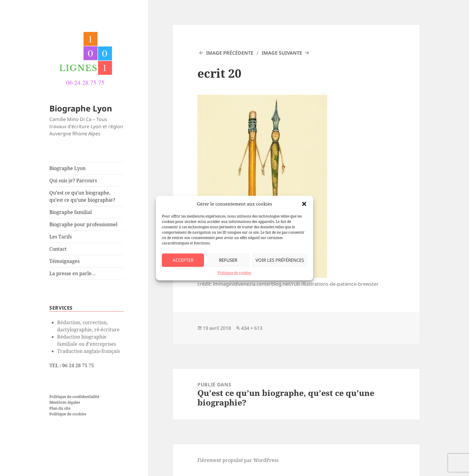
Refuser (228, 260)
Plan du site (60, 408)
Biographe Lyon (81, 108)
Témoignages (64, 261)
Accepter (183, 260)
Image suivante (282, 53)
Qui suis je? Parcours (73, 180)
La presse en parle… (73, 273)
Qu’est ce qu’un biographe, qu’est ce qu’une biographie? (82, 196)
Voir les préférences (280, 260)
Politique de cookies (234, 273)
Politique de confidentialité (74, 397)
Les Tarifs (61, 237)
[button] (304, 204)
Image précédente (230, 53)
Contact (58, 249)
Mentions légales (65, 402)
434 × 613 (252, 328)
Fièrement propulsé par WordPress (238, 460)
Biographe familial (71, 212)
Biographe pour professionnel (83, 224)
